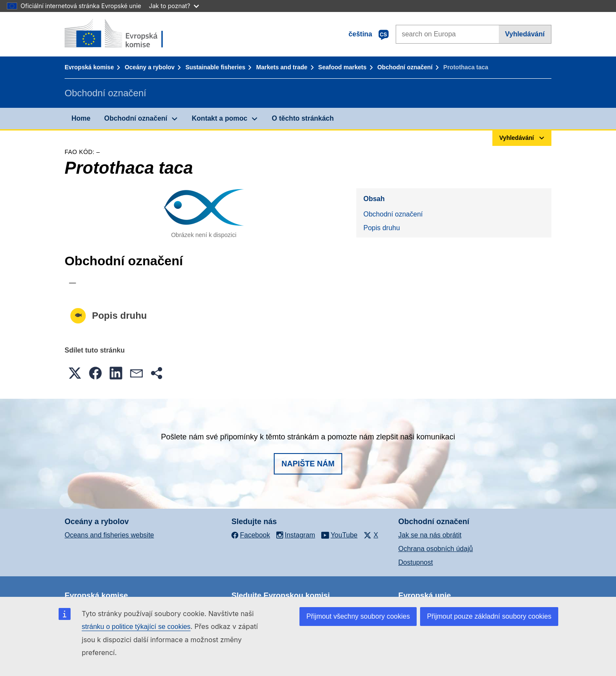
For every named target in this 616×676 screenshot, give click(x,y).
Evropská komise (89, 67)
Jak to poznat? (174, 6)
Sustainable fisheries (215, 67)
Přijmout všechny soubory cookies (358, 616)
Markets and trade (282, 67)
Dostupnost (416, 562)
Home (81, 118)
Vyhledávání (525, 34)
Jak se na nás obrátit (430, 535)
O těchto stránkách (303, 118)
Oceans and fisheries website (109, 535)
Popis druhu (381, 228)
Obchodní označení (405, 67)
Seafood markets (342, 67)
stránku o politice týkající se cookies (136, 627)
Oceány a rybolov (150, 67)
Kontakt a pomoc (219, 118)
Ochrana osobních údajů (435, 549)
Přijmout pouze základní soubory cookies (489, 616)
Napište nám (308, 464)
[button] (75, 373)
